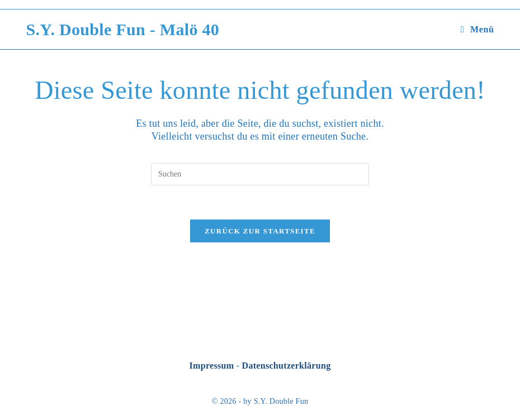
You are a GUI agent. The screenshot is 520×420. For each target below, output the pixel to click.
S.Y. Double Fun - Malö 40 (123, 29)
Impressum (212, 366)
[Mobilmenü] (477, 29)
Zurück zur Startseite (260, 231)
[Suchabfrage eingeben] (260, 174)
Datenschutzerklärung (287, 366)
